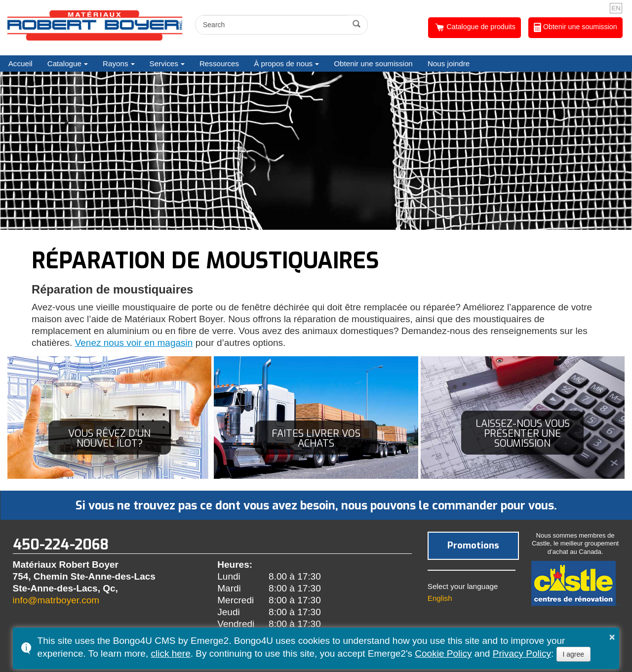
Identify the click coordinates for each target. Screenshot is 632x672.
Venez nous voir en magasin (134, 343)
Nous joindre (449, 63)
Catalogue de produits (475, 27)
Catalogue (64, 63)
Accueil (20, 63)
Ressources (219, 63)
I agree (574, 654)
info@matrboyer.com (56, 600)
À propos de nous (283, 63)
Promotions (473, 545)
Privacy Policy (522, 653)
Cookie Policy (443, 653)
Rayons (116, 63)
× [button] (612, 637)
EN (616, 8)
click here (170, 653)
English (440, 598)
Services (164, 63)
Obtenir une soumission (575, 27)
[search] (273, 25)
